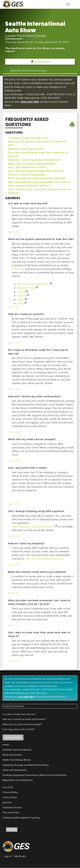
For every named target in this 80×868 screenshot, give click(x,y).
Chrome (22, 296)
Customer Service (12, 808)
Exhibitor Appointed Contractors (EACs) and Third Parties (34, 775)
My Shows (20, 856)
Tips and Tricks (11, 813)
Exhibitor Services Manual (17, 750)
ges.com (7, 802)
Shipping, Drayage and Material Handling (26, 765)
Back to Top (14, 232)
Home (6, 745)
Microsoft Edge (26, 288)
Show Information (12, 755)
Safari (21, 303)
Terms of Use (10, 797)
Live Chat (8, 787)
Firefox (21, 292)
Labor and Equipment (15, 770)
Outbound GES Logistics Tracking (21, 818)
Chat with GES (30, 102)
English (12, 830)
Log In (8, 856)
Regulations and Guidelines (18, 780)
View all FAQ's (13, 737)
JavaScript (18, 269)
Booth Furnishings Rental (17, 760)
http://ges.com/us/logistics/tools (44, 559)
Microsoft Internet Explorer (33, 284)
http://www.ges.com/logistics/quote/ (33, 527)
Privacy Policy (10, 792)
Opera (21, 300)
